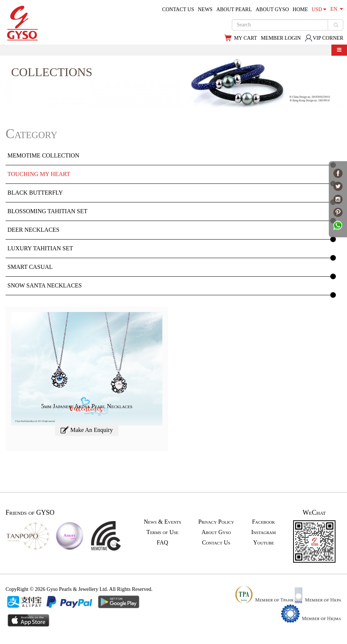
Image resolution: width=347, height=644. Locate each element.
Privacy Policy (216, 522)
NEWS (205, 9)
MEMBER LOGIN (281, 38)
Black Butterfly (35, 193)
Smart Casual (30, 267)
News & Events (162, 522)
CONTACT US (178, 9)
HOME (300, 9)
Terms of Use (162, 532)
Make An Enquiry (87, 430)
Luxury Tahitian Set (40, 248)
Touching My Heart (39, 174)
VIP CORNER (324, 38)
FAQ (163, 542)
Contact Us (216, 542)
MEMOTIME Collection (43, 155)
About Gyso (216, 532)
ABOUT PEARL (234, 9)
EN (337, 9)
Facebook (263, 522)
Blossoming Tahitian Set (47, 211)
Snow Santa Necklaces (45, 285)
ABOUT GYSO (272, 9)
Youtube (263, 542)
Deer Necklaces (33, 230)
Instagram (263, 532)
